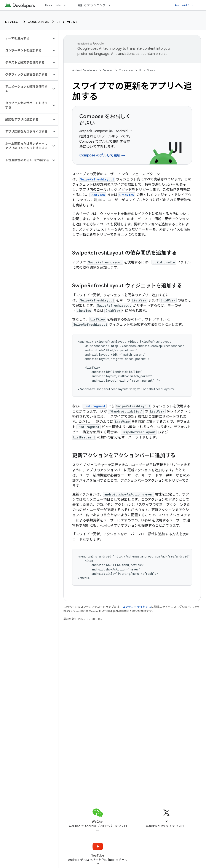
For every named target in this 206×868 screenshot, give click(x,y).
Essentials (53, 5)
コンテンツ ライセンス (137, 607)
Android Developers (85, 70)
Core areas (39, 22)
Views (72, 22)
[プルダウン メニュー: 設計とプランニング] (111, 5)
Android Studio (186, 5)
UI (58, 22)
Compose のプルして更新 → (102, 155)
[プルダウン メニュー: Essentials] (67, 5)
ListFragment (95, 406)
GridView (127, 195)
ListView (98, 195)
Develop (13, 22)
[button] (26, 38)
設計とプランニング (92, 5)
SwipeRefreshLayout (97, 179)
